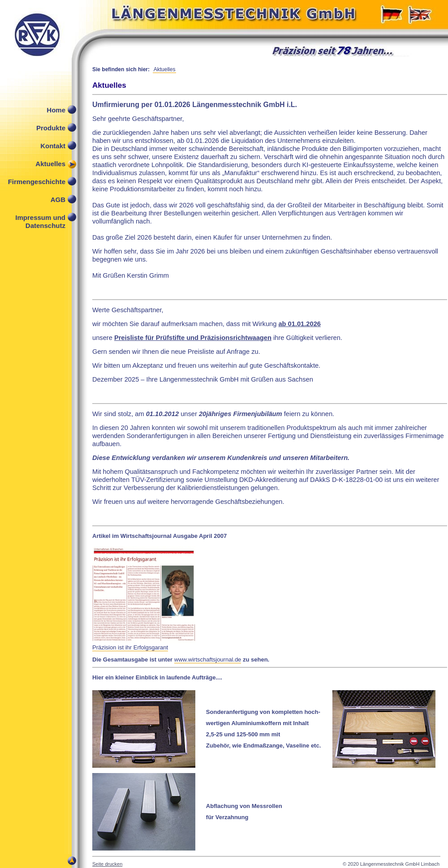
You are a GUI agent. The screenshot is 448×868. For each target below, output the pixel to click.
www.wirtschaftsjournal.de (208, 660)
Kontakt (53, 146)
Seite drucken (107, 864)
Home (56, 110)
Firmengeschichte (37, 182)
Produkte (51, 128)
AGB (58, 200)
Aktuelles (50, 164)
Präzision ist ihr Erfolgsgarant (130, 647)
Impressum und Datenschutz (40, 220)
